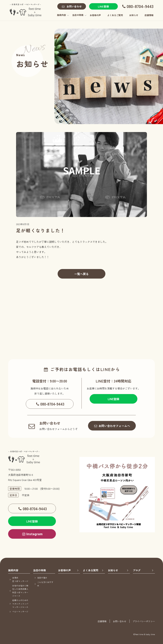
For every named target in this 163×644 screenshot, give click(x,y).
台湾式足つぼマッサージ (20, 579)
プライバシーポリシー (144, 621)
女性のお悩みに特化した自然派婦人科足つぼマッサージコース (20, 591)
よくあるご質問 (115, 15)
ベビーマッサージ (20, 611)
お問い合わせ (71, 6)
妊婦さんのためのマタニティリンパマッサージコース (20, 604)
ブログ (137, 570)
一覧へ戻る (81, 274)
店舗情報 (149, 15)
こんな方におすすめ (45, 584)
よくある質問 (91, 570)
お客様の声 (95, 15)
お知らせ (134, 15)
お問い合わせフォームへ (112, 426)
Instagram (32, 534)
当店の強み (42, 578)
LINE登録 (103, 6)
